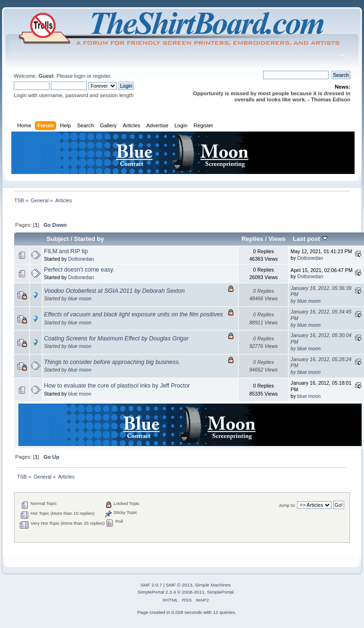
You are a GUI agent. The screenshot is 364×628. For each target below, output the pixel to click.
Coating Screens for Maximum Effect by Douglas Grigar (116, 339)
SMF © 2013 (179, 585)
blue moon (79, 298)
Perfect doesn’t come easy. (79, 270)
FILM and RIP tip (66, 251)
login (80, 76)
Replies (252, 239)
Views (277, 239)
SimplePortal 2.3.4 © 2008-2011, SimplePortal (185, 592)
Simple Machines (213, 585)
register (102, 76)
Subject (58, 239)
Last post (310, 239)
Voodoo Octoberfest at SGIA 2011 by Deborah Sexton (114, 291)
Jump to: (287, 505)
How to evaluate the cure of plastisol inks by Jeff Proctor (117, 386)
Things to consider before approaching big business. (112, 362)
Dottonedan (81, 259)
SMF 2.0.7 (151, 585)
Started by (89, 239)
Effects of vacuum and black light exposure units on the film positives (133, 314)
